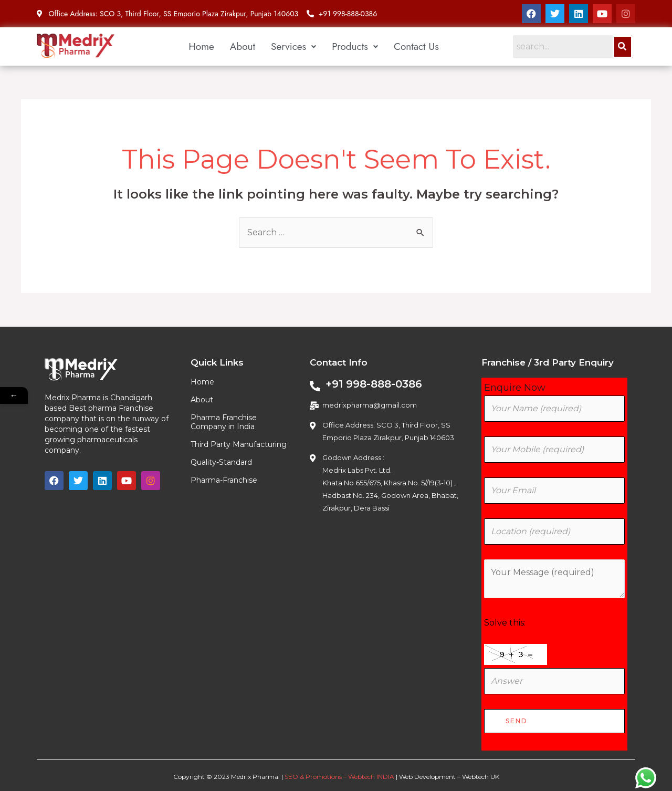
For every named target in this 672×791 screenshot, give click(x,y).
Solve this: (505, 623)
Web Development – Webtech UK (449, 777)
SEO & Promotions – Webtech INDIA (339, 777)
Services (293, 46)
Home (201, 46)
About (243, 46)
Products (355, 46)
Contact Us (416, 46)
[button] (293, 46)
